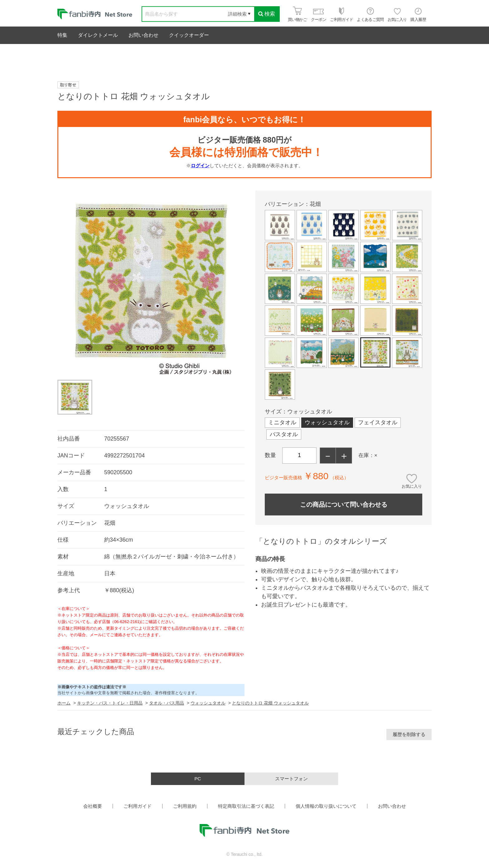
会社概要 (93, 806)
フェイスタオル (378, 422)
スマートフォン (291, 779)
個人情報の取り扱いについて (326, 806)
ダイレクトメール (98, 35)
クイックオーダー (189, 35)
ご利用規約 (185, 806)
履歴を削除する (409, 734)
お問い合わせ (143, 35)
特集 (62, 35)
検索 (267, 14)
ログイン (200, 166)
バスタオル (284, 434)
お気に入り (412, 486)
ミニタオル (282, 422)
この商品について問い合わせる (344, 505)
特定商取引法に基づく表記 (246, 806)
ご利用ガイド (138, 806)
